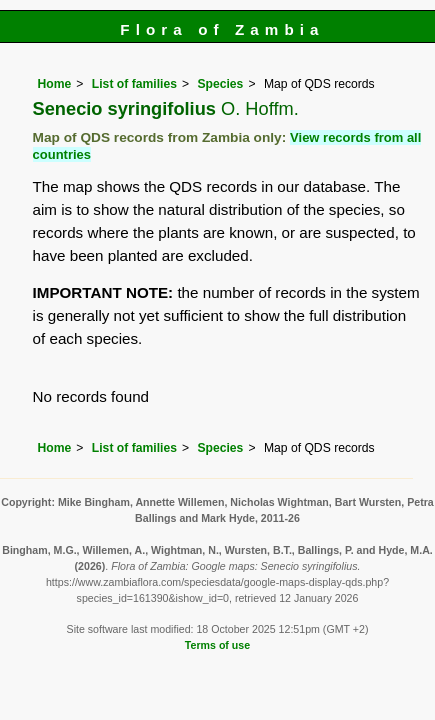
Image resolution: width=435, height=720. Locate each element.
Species (220, 84)
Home (55, 84)
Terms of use (217, 645)
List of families (134, 84)
